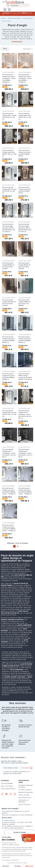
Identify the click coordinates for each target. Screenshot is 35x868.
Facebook (2, 794)
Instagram (15, 794)
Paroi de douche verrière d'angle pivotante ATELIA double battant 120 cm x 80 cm (9, 228)
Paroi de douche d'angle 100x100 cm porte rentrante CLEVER (9, 303)
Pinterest (11, 794)
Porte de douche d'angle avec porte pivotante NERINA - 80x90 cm (9, 340)
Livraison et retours (25, 790)
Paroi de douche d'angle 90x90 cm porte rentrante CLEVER (24, 266)
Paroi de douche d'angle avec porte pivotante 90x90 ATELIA (25, 190)
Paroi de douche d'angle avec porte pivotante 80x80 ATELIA (25, 153)
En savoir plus (17, 41)
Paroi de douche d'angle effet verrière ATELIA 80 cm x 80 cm (9, 190)
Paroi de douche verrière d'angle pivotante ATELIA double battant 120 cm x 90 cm (25, 228)
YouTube (6, 794)
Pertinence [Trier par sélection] (27, 49)
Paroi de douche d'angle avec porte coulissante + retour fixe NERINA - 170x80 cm (25, 78)
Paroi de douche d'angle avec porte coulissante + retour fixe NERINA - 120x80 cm (9, 78)
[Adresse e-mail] (17, 768)
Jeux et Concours (24, 804)
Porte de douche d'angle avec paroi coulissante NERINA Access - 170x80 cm (9, 528)
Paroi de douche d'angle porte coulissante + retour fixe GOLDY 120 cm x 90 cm (25, 453)
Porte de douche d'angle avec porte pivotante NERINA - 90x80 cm (9, 376)
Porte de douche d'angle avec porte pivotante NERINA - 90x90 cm (25, 340)
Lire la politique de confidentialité (10, 860)
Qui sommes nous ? (25, 797)
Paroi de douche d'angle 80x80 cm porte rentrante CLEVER (8, 266)
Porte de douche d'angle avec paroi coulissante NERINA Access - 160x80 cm (25, 491)
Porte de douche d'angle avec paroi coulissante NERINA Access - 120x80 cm (9, 491)
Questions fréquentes (26, 792)
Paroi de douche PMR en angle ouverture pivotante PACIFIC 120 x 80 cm (25, 376)
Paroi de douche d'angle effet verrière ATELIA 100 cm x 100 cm (9, 413)
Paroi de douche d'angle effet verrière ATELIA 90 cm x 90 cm (9, 116)
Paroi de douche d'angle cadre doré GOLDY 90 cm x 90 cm (25, 116)
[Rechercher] (17, 5)
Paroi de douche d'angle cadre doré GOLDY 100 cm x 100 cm (9, 153)
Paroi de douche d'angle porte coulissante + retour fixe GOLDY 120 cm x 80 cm (9, 453)
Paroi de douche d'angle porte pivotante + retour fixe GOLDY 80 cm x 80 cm (25, 414)
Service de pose (24, 795)
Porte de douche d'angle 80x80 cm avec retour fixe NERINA (24, 303)
